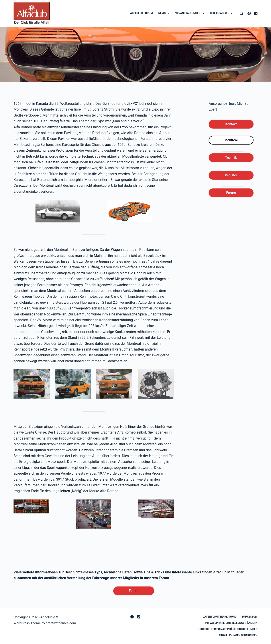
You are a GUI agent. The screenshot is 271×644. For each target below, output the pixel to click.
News (165, 13)
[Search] (241, 13)
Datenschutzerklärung (220, 617)
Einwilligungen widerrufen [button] (238, 635)
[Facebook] (249, 13)
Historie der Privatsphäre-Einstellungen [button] (228, 629)
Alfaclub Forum (141, 13)
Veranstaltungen (191, 13)
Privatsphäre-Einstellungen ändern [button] (231, 623)
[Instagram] (256, 13)
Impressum (250, 617)
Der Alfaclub (222, 13)
